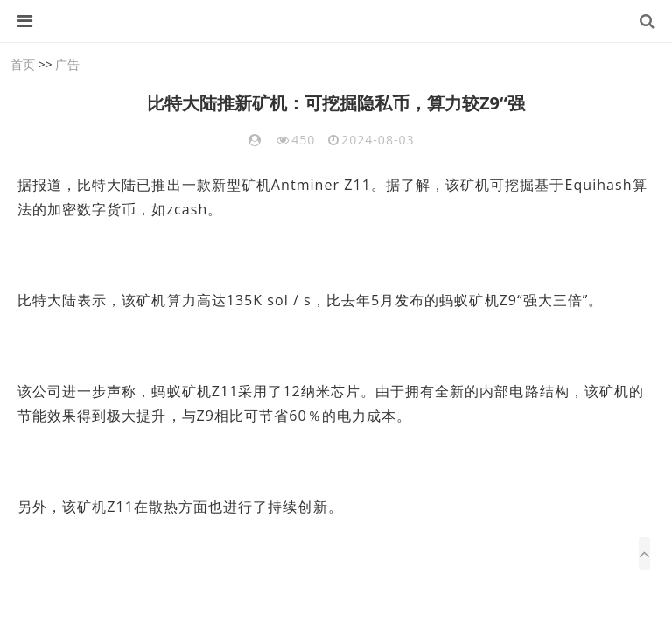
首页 (23, 64)
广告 (67, 64)
